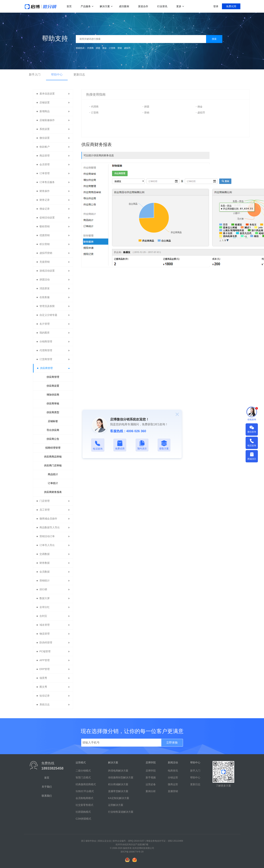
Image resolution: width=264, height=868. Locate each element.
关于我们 (47, 787)
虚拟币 (127, 48)
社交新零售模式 (84, 805)
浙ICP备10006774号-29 (132, 852)
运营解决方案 (116, 805)
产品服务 (86, 6)
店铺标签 (53, 421)
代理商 (90, 48)
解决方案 (105, 6)
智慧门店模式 (83, 777)
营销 (120, 48)
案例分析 (151, 791)
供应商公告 (53, 439)
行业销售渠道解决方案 (121, 812)
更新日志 (79, 75)
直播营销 (173, 791)
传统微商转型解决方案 (121, 777)
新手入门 (35, 75)
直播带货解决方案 (118, 791)
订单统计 (53, 483)
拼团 (98, 48)
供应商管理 (53, 377)
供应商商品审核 (53, 457)
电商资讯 (173, 771)
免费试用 (231, 6)
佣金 (104, 48)
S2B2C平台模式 (85, 791)
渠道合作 (143, 6)
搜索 (214, 39)
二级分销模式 (83, 771)
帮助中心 (57, 75)
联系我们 (47, 796)
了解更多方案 (223, 786)
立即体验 (172, 743)
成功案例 (124, 6)
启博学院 (151, 771)
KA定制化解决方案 (119, 798)
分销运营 (173, 777)
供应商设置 (53, 386)
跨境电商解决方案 (118, 771)
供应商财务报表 (53, 492)
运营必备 (151, 784)
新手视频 (151, 777)
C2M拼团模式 (83, 819)
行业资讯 (162, 6)
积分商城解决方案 (118, 784)
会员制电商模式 (84, 798)
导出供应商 (53, 430)
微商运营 (173, 784)
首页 (69, 6)
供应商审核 (53, 403)
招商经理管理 (53, 448)
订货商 (112, 48)
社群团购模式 (83, 812)
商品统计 (53, 474)
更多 (179, 6)
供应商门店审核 (53, 465)
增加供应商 (53, 395)
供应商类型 (53, 412)
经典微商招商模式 (86, 784)
